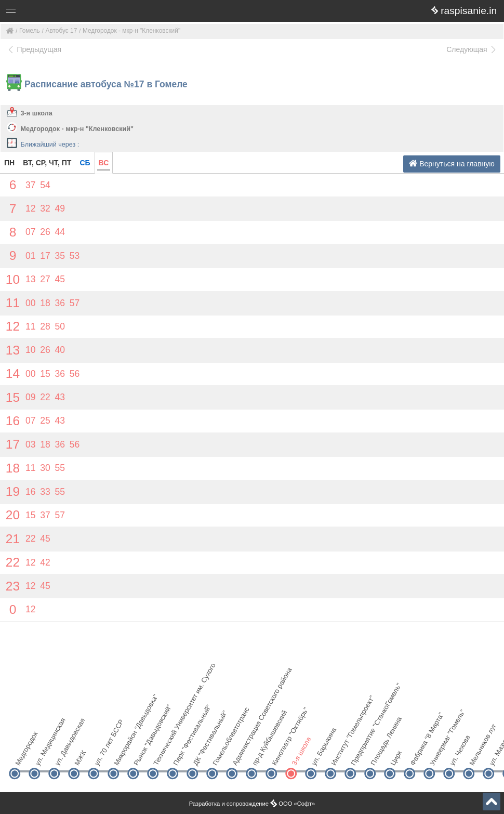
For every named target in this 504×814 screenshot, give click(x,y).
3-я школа (37, 113)
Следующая (472, 49)
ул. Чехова (457, 756)
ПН (9, 163)
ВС (104, 163)
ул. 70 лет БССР (102, 756)
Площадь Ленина (379, 756)
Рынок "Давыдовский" (142, 756)
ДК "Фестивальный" (201, 756)
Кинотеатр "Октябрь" (280, 756)
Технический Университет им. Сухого (161, 756)
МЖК (80, 758)
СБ (85, 163)
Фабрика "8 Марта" (418, 756)
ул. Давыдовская (63, 756)
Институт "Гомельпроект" (339, 756)
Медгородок (23, 756)
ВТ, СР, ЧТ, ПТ (47, 163)
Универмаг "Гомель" (438, 756)
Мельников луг (477, 756)
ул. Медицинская (43, 756)
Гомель (30, 31)
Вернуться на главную (452, 163)
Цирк (396, 758)
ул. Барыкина (319, 756)
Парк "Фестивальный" (181, 756)
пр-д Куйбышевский (260, 756)
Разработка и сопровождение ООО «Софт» (252, 804)
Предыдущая (34, 49)
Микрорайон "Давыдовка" (122, 756)
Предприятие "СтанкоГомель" (359, 756)
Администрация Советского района (240, 756)
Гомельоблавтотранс (221, 756)
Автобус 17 (62, 31)
